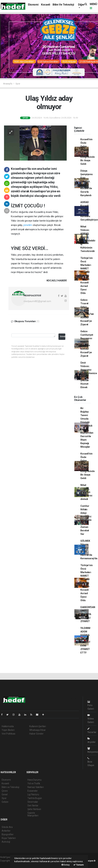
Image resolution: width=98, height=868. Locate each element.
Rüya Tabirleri (9, 838)
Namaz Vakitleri (36, 787)
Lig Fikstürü (33, 794)
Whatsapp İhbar (37, 730)
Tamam (79, 865)
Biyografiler (8, 834)
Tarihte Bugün (35, 798)
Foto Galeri (91, 705)
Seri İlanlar (33, 806)
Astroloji (6, 842)
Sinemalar (33, 802)
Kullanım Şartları (38, 726)
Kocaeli (45, 5)
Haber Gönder (36, 734)
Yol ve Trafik (34, 783)
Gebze (5, 802)
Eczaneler (33, 791)
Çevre (5, 791)
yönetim (28, 225)
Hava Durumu (35, 780)
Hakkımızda (8, 726)
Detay (66, 865)
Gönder (63, 336)
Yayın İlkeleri (8, 730)
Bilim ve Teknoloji (63, 5)
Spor (18, 84)
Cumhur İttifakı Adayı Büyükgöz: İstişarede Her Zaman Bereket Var (86, 520)
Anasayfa (8, 84)
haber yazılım (7, 864)
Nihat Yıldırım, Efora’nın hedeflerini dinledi (86, 492)
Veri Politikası (8, 734)
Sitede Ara (7, 827)
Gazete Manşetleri (33, 814)
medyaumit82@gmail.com (37, 301)
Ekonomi (33, 5)
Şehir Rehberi (34, 809)
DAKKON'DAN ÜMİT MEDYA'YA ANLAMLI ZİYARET (88, 614)
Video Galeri (91, 719)
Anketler (6, 831)
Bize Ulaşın (91, 762)
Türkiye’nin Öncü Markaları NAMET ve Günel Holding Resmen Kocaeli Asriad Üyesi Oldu (86, 276)
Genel (5, 794)
